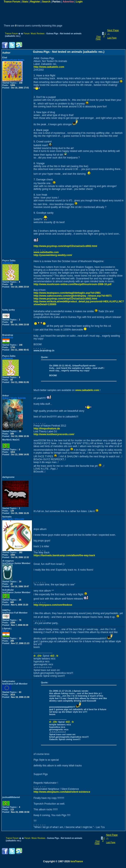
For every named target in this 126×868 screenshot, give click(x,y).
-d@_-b (54, 656)
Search (46, 2)
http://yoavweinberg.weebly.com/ (53, 255)
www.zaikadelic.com (87, 390)
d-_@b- (38, 656)
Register (35, 2)
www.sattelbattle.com (46, 252)
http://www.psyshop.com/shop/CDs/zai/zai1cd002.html (65, 246)
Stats (25, 2)
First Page (98, 38)
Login (79, 2)
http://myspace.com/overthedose (53, 605)
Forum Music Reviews (34, 34)
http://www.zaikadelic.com (49, 67)
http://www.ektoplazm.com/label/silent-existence (62, 792)
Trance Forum (12, 2)
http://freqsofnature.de (47, 429)
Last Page (112, 38)
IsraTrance (77, 861)
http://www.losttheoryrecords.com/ (54, 434)
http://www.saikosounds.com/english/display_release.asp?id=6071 (73, 296)
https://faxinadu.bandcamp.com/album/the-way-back (64, 555)
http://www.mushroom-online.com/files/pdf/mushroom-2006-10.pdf (72, 284)
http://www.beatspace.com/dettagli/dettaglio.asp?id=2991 (67, 293)
